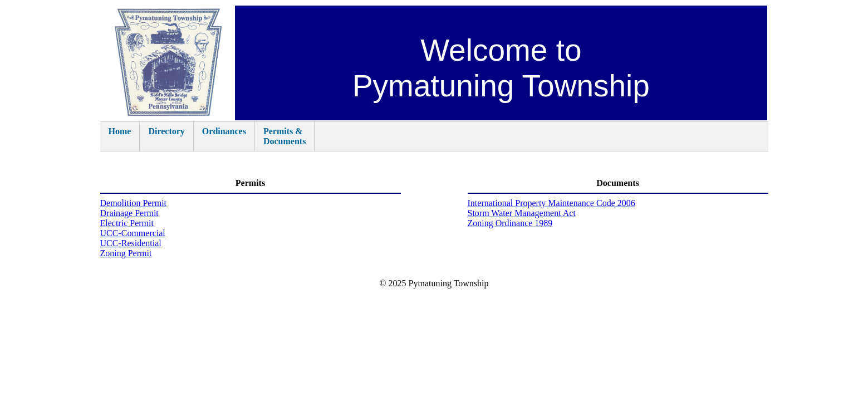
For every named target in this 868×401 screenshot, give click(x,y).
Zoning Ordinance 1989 (510, 223)
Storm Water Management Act (522, 213)
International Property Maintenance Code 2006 (551, 203)
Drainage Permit (129, 213)
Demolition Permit (134, 203)
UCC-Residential (131, 243)
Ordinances (224, 136)
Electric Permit (127, 223)
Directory (166, 136)
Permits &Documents (285, 136)
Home (120, 136)
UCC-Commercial (133, 233)
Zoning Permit (126, 253)
